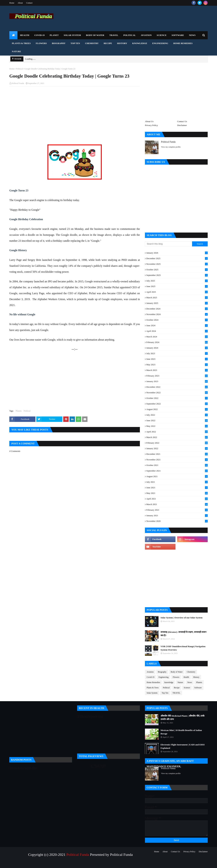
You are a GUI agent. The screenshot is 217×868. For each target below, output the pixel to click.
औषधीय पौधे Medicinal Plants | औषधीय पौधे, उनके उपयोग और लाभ (183, 718)
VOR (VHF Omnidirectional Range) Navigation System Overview (183, 648)
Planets (19, 411)
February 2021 (177, 510)
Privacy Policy (151, 125)
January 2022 (177, 448)
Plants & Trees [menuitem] (21, 43)
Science (187, 688)
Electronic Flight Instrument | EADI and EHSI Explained (183, 746)
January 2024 (177, 348)
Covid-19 (150, 677)
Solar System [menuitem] (72, 35)
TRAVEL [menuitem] (114, 35)
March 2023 (177, 370)
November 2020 (177, 521)
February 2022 (177, 443)
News (190, 682)
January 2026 (177, 253)
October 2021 (177, 465)
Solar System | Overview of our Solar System (181, 618)
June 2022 (177, 421)
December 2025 (177, 258)
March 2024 (177, 337)
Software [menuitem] (178, 35)
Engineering (164, 677)
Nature (180, 682)
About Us (149, 121)
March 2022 (177, 437)
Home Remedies (153, 682)
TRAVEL (176, 693)
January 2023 (177, 381)
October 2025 (177, 270)
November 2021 (177, 460)
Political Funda (18, 83)
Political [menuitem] (129, 35)
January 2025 (177, 303)
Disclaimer (182, 125)
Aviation (150, 672)
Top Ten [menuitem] (75, 43)
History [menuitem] (122, 43)
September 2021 (177, 471)
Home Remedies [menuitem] (183, 43)
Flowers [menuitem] (41, 43)
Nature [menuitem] (16, 51)
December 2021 (177, 454)
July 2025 (177, 281)
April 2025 (177, 292)
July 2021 (177, 482)
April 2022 (177, 432)
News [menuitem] (192, 35)
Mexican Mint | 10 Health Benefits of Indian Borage (181, 732)
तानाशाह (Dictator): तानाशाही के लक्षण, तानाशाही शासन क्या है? (183, 634)
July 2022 (177, 415)
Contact (29, 3)
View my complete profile (171, 147)
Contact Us (182, 121)
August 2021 (177, 476)
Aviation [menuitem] (146, 35)
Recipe (177, 688)
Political (19, 69)
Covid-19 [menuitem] (39, 35)
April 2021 (177, 499)
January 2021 (177, 516)
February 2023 (177, 376)
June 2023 (177, 359)
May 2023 (177, 365)
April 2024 (177, 331)
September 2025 (177, 275)
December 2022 (177, 387)
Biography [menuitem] (59, 43)
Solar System (152, 693)
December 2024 (177, 309)
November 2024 (177, 314)
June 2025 (177, 286)
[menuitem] (13, 35)
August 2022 (177, 409)
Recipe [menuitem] (108, 43)
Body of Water (177, 672)
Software (198, 688)
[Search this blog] (169, 244)
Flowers (176, 677)
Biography (162, 672)
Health (186, 677)
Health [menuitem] (25, 35)
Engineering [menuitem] (160, 43)
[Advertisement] (75, 114)
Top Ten (165, 693)
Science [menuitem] (162, 35)
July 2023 (177, 353)
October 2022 (177, 398)
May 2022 (177, 426)
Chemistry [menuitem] (92, 43)
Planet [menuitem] (54, 35)
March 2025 (177, 298)
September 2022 (177, 404)
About (20, 3)
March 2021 (177, 504)
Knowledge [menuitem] (140, 43)
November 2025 (177, 264)
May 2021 (177, 493)
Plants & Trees (153, 688)
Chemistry (191, 672)
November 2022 (177, 393)
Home (12, 3)
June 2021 (177, 488)
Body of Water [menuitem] (95, 35)
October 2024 (177, 320)
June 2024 (177, 326)
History (196, 677)
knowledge (169, 682)
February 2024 (177, 342)
